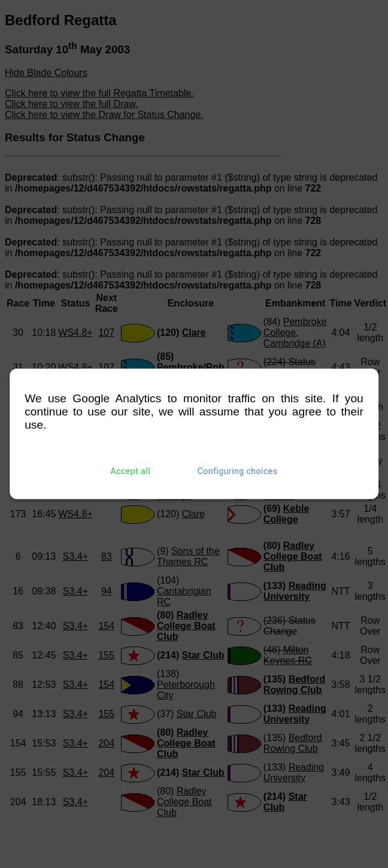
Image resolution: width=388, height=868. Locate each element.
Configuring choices (238, 471)
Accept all (131, 471)
